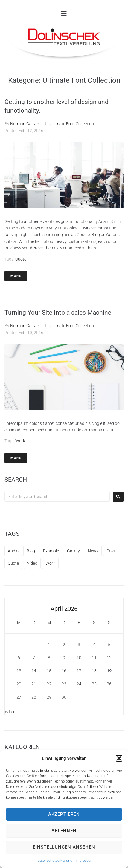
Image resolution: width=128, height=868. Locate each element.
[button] (119, 758)
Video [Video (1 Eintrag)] (32, 563)
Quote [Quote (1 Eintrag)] (13, 563)
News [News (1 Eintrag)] (93, 551)
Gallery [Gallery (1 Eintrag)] (73, 551)
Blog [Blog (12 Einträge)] (31, 551)
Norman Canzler (25, 124)
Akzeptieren (64, 814)
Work (20, 441)
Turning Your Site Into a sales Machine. (59, 313)
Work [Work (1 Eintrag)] (50, 563)
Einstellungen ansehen (64, 847)
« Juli (9, 712)
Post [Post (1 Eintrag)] (111, 551)
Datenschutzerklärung (55, 861)
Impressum (84, 861)
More (16, 276)
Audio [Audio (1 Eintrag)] (13, 551)
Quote (21, 259)
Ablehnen (64, 831)
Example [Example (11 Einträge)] (51, 551)
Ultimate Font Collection (72, 124)
